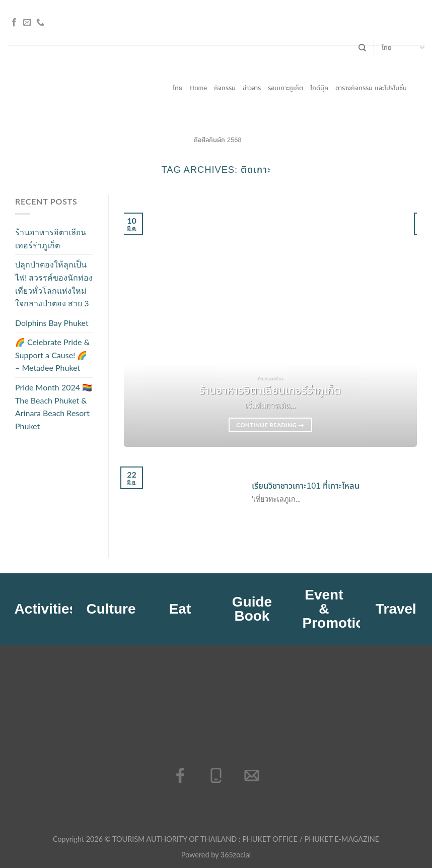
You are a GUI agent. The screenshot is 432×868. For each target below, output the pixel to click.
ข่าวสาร (252, 88)
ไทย (403, 48)
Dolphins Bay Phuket (52, 323)
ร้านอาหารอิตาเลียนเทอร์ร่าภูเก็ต (51, 239)
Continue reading (270, 425)
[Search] (362, 48)
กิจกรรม (225, 88)
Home (198, 88)
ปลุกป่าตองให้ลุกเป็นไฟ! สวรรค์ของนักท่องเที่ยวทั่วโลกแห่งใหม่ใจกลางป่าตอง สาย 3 (54, 284)
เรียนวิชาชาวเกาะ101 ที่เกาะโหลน (306, 486)
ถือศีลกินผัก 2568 (218, 140)
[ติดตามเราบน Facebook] (14, 23)
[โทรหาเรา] (40, 23)
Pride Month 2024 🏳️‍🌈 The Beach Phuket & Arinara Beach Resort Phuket (54, 407)
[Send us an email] (27, 23)
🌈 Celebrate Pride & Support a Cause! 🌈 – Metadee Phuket (52, 355)
